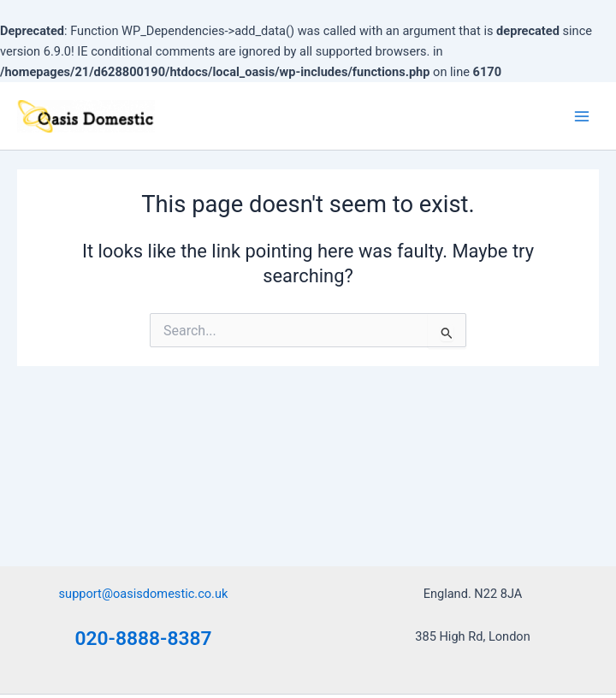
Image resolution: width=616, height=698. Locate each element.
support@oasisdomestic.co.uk (144, 594)
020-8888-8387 (144, 639)
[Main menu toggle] (582, 116)
